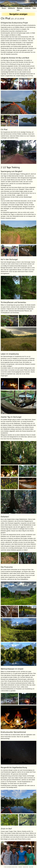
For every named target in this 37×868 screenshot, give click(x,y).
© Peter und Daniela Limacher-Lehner (11, 867)
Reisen (20, 8)
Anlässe (28, 8)
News (4, 8)
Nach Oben (31, 867)
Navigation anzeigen (18, 14)
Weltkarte (11, 8)
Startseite (20, 867)
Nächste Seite (25, 867)
